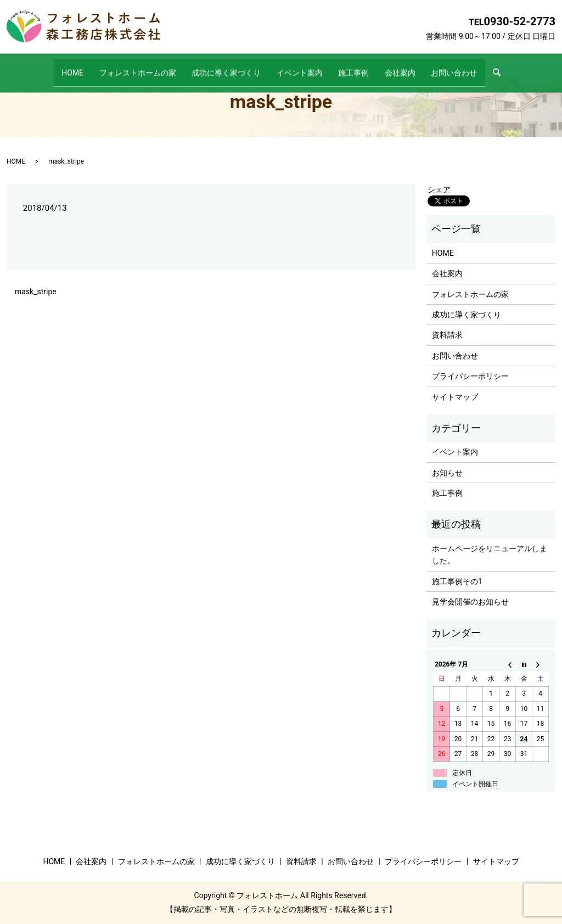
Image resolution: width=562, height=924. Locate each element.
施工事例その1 (457, 581)
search (528, 68)
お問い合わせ (476, 67)
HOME (50, 67)
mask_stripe (36, 292)
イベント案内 (300, 67)
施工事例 (361, 67)
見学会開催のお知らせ (470, 602)
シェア (439, 189)
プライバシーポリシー (470, 376)
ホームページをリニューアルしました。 (490, 555)
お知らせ (447, 473)
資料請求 (447, 335)
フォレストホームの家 (123, 67)
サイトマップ (455, 397)
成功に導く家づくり (219, 67)
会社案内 (415, 67)
